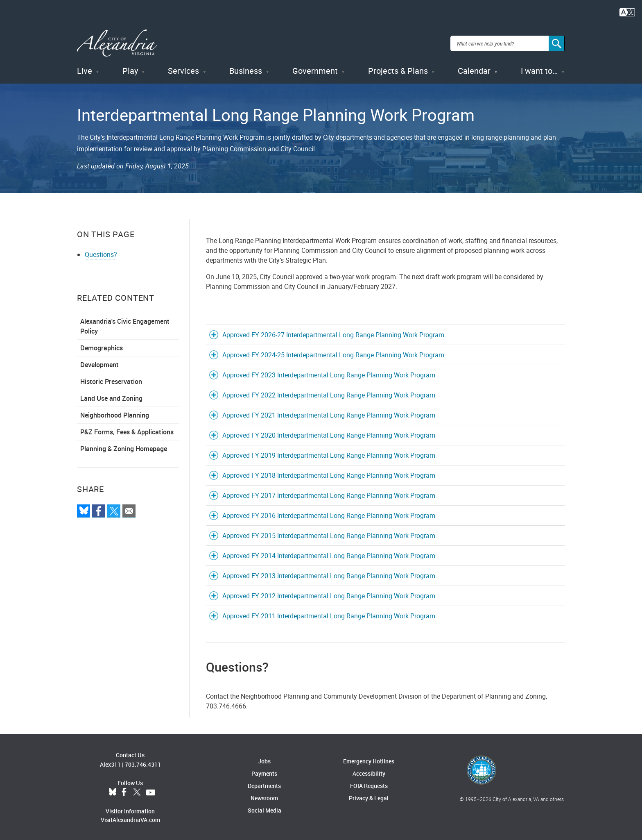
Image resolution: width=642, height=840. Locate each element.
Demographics (102, 346)
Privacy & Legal (369, 796)
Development (99, 363)
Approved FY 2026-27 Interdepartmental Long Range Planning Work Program (333, 333)
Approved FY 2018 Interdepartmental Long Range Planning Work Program (329, 474)
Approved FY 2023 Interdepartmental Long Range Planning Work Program (329, 373)
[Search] (557, 43)
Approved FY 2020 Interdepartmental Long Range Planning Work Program (329, 434)
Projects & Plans (398, 69)
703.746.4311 (143, 763)
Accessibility (369, 772)
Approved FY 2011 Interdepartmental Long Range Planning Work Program (329, 614)
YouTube (151, 791)
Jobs (264, 759)
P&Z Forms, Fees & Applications (127, 430)
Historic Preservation (111, 380)
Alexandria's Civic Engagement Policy (125, 325)
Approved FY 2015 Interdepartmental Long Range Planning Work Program (329, 534)
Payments (264, 772)
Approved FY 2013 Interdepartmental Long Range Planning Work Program (329, 574)
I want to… (539, 69)
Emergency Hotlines (369, 759)
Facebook (124, 791)
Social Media (264, 809)
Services (183, 69)
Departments (264, 784)
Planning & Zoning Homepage (124, 447)
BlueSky (113, 791)
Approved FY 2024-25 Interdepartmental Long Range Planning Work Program (333, 353)
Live (85, 69)
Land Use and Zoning (111, 397)
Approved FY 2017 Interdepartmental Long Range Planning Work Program (329, 494)
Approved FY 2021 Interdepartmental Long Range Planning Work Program (329, 413)
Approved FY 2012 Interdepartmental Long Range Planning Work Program (329, 594)
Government (315, 69)
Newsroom (264, 796)
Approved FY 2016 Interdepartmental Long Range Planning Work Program (329, 514)
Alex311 (110, 763)
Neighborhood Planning (115, 413)
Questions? (101, 253)
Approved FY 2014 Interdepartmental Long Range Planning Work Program (329, 554)
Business (246, 69)
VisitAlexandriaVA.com (130, 818)
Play (130, 69)
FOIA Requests (369, 784)
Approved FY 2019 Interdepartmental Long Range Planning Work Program (329, 454)
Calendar (474, 69)
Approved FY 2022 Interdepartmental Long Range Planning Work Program (329, 393)
